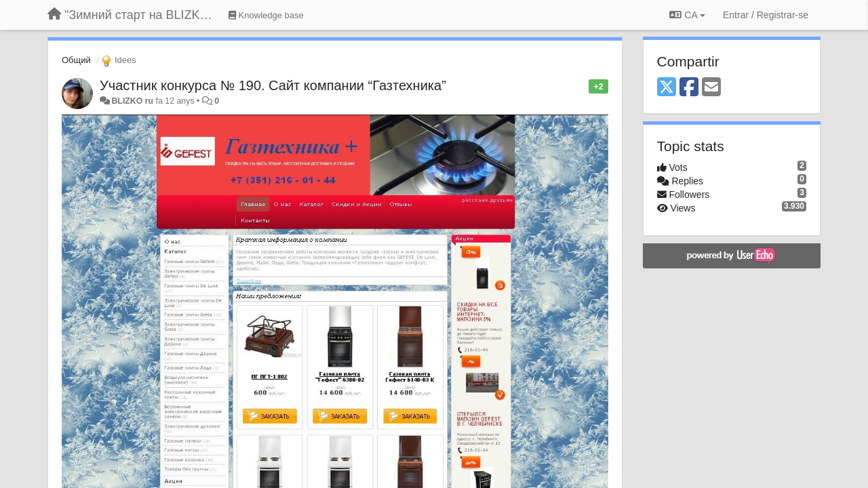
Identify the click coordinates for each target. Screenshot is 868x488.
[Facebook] (689, 88)
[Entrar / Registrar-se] (766, 15)
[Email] (711, 88)
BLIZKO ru (133, 101)
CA (687, 15)
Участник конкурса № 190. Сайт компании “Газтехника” (273, 85)
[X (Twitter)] (667, 88)
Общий (76, 60)
